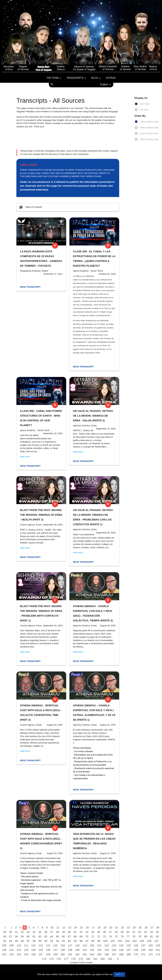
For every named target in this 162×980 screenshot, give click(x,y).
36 (46, 932)
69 (81, 936)
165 (99, 954)
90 (46, 941)
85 (16, 941)
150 (151, 950)
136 (48, 950)
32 (22, 932)
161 (70, 954)
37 (52, 932)
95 (75, 941)
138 (63, 950)
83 (5, 941)
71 (93, 936)
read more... (26, 457)
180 (88, 959)
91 (52, 941)
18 (99, 928)
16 (87, 928)
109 (11, 945)
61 (34, 936)
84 (11, 941)
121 (99, 945)
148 (136, 950)
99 (99, 941)
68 (75, 936)
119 (85, 945)
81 (151, 936)
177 (66, 959)
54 (151, 932)
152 (4, 954)
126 (136, 945)
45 (99, 932)
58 (16, 936)
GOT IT (119, 974)
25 (140, 928)
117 (70, 945)
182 (103, 959)
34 (34, 932)
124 (121, 945)
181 (95, 959)
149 (143, 950)
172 (151, 954)
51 (134, 932)
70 (87, 936)
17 (93, 928)
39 (63, 932)
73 (104, 936)
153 (11, 954)
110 (19, 945)
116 (63, 945)
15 (81, 928)
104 (135, 941)
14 (75, 928)
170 (136, 954)
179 (81, 959)
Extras (111, 78)
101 (113, 941)
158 (48, 954)
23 (128, 928)
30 (11, 932)
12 (64, 928)
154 (19, 954)
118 (77, 945)
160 (63, 954)
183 (110, 959)
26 (146, 928)
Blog (96, 78)
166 (107, 954)
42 (81, 932)
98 (93, 941)
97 (87, 941)
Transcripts (77, 78)
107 (157, 941)
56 (5, 936)
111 (26, 945)
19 (105, 928)
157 (41, 954)
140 (77, 950)
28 (158, 928)
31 (16, 932)
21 (117, 928)
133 (26, 950)
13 (70, 928)
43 (87, 932)
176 (59, 959)
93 (63, 941)
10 (52, 928)
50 (128, 932)
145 (114, 950)
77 (128, 936)
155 (26, 954)
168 (121, 954)
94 (69, 941)
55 (157, 932)
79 (140, 936)
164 (92, 954)
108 (4, 945)
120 (92, 945)
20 (111, 928)
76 (122, 936)
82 (157, 936)
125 (129, 945)
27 (152, 928)
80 (146, 936)
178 (73, 959)
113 (41, 945)
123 (114, 945)
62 (40, 936)
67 (69, 936)
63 (46, 936)
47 (110, 932)
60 (28, 936)
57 (11, 936)
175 (51, 959)
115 (55, 945)
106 (149, 941)
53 (146, 932)
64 (52, 936)
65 (57, 936)
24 (134, 928)
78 (134, 936)
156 (33, 954)
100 (105, 941)
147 (129, 950)
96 (81, 941)
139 (70, 950)
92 (58, 941)
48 (116, 932)
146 (121, 950)
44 (93, 932)
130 (4, 950)
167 (114, 954)
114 (48, 945)
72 (99, 936)
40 (69, 932)
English (106, 85)
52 (140, 932)
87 (28, 941)
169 (129, 954)
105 (142, 941)
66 (63, 936)
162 (77, 954)
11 (58, 928)
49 (122, 932)
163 (85, 954)
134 (33, 950)
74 (110, 936)
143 (99, 950)
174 (44, 959)
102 (120, 941)
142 (92, 950)
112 (33, 945)
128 (151, 945)
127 (143, 945)
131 (11, 950)
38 (57, 932)
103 (127, 941)
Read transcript (30, 287)
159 (55, 954)
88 (34, 941)
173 (158, 954)
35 (40, 932)
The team (54, 78)
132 (19, 950)
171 (143, 954)
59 (22, 936)
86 (22, 941)
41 (75, 932)
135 (41, 950)
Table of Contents (30, 207)
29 (5, 932)
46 (104, 932)
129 (158, 945)
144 (107, 950)
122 (107, 945)
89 (40, 941)
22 (123, 928)
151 (158, 950)
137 (55, 950)
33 (28, 932)
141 (85, 950)
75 (116, 936)
